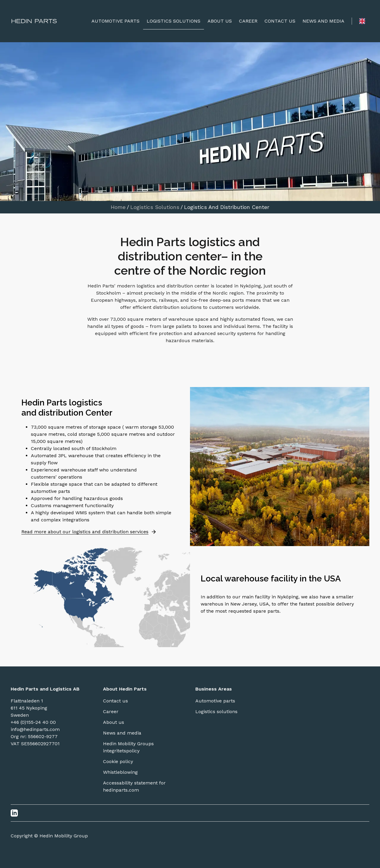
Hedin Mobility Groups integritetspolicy (128, 747)
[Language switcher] (362, 21)
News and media (122, 733)
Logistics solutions (216, 711)
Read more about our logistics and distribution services (89, 532)
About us (114, 722)
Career (111, 711)
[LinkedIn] (14, 813)
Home (118, 207)
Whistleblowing (120, 772)
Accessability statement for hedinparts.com (134, 786)
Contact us (115, 701)
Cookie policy (118, 761)
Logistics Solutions (155, 207)
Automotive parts (215, 701)
